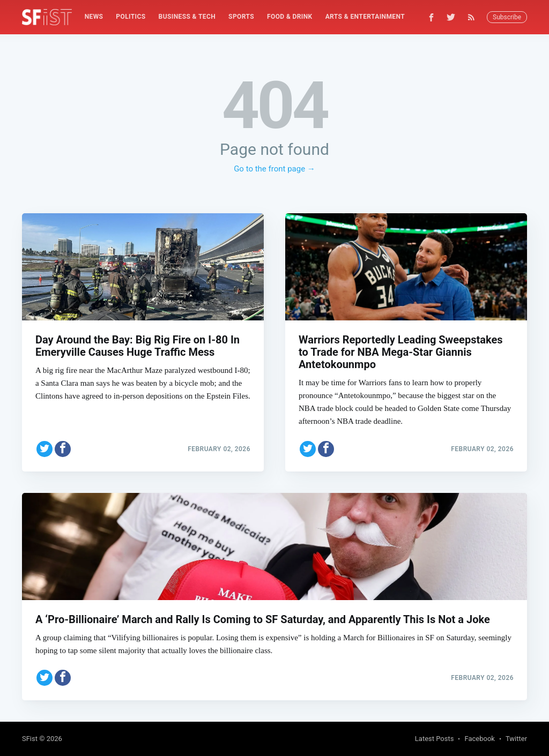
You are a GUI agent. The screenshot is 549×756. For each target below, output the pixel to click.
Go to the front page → (274, 169)
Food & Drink (290, 17)
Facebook (479, 739)
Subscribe (507, 17)
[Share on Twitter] (44, 449)
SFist (30, 739)
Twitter (516, 739)
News (94, 17)
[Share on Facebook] (63, 449)
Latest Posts (435, 739)
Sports (241, 17)
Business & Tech (187, 17)
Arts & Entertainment (365, 17)
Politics (131, 17)
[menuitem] (94, 17)
